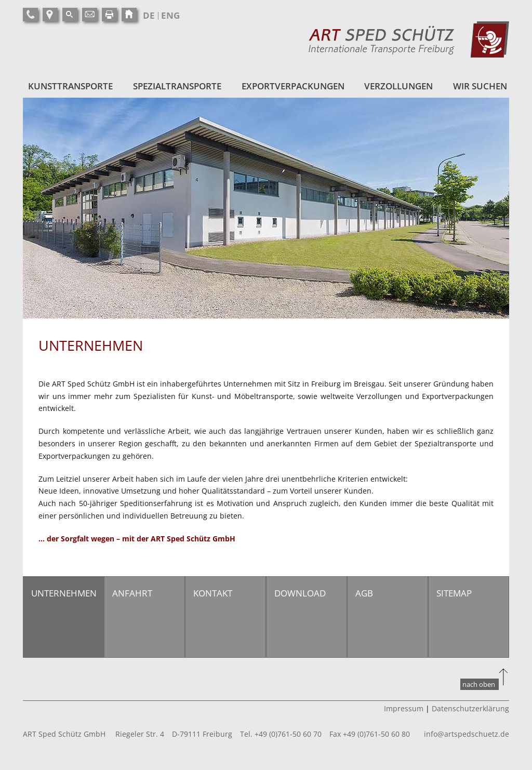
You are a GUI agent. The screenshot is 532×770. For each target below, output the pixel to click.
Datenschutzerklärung (470, 708)
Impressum (404, 708)
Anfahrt (132, 593)
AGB (364, 593)
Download (300, 593)
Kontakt (213, 593)
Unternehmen (64, 593)
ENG (170, 15)
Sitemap (454, 593)
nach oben (479, 684)
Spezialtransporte (177, 86)
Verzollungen (398, 86)
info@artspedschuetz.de (467, 734)
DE (149, 15)
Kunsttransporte (70, 86)
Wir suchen (480, 86)
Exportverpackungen (293, 86)
